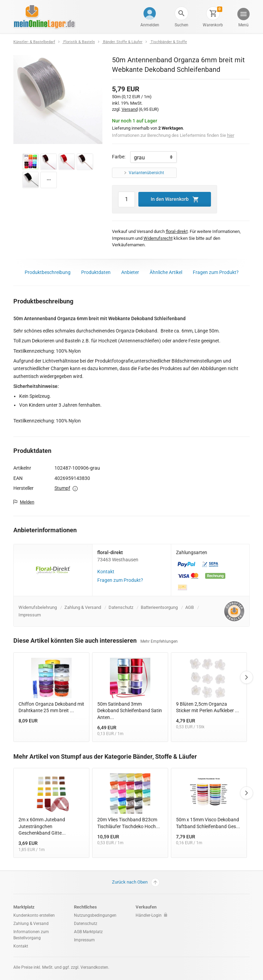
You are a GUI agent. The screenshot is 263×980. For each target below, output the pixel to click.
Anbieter (130, 272)
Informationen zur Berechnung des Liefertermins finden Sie (173, 135)
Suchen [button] (181, 25)
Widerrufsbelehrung (38, 607)
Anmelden (150, 25)
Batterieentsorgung (159, 607)
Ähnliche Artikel (166, 272)
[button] (181, 13)
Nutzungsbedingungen (95, 915)
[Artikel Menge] (127, 199)
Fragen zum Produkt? (216, 272)
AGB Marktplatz (88, 932)
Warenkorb (213, 25)
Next (247, 677)
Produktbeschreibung (48, 272)
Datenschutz (121, 607)
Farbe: (119, 157)
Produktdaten (96, 272)
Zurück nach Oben (136, 882)
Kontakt (106, 572)
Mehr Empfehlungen (159, 641)
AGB (190, 607)
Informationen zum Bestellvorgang (31, 935)
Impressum (30, 615)
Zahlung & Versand (83, 607)
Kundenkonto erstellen (34, 915)
